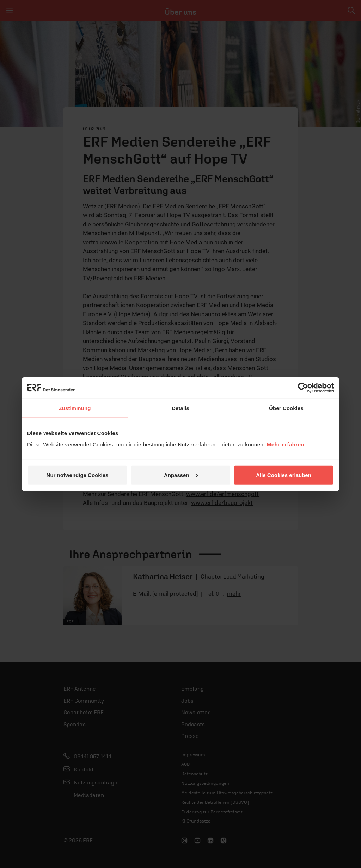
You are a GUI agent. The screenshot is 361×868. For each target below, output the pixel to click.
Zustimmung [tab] (75, 408)
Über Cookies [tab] (286, 408)
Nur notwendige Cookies (78, 475)
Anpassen (181, 475)
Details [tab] (180, 408)
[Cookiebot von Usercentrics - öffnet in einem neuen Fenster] (303, 388)
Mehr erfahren (286, 444)
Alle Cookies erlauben (284, 475)
